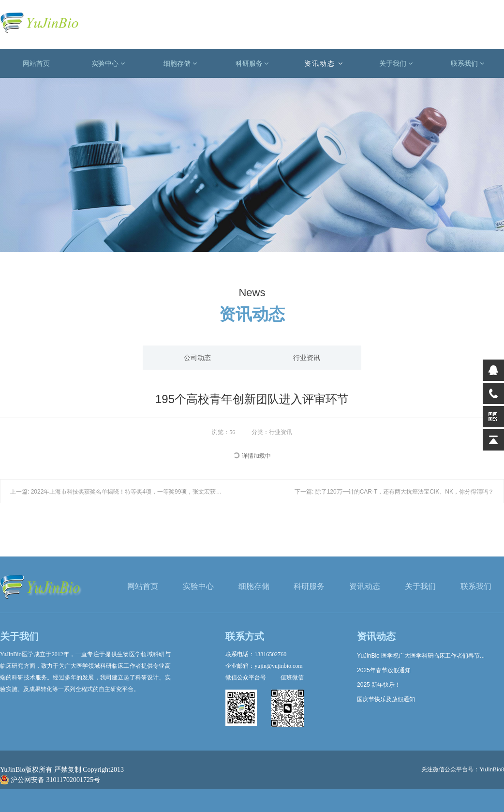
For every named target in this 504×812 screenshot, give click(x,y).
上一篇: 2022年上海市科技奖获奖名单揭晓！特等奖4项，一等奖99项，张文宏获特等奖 (122, 492)
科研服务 (252, 63)
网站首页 (36, 63)
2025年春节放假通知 (384, 670)
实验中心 (108, 63)
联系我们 (467, 63)
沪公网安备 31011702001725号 (50, 780)
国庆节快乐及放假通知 (386, 699)
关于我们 (396, 63)
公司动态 (197, 358)
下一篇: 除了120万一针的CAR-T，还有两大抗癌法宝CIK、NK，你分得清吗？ (394, 492)
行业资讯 (307, 358)
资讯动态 (324, 63)
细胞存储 (180, 63)
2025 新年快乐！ (379, 685)
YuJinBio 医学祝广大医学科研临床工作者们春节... (421, 656)
